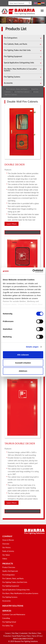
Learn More (12, 224)
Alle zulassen (23, 355)
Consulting (6, 618)
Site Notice (33, 633)
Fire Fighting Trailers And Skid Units (17, 50)
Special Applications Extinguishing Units (19, 63)
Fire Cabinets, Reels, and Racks (16, 44)
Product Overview (9, 567)
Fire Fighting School (9, 622)
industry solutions (13, 606)
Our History (7, 547)
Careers (8, 633)
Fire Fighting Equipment (13, 56)
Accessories (8, 83)
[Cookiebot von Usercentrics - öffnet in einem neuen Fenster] (33, 271)
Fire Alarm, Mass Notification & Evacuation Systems (20, 70)
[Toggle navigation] (41, 11)
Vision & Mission (8, 540)
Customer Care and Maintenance (14, 614)
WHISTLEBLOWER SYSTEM (23, 639)
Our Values (6, 555)
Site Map (15, 633)
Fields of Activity (8, 551)
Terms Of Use (37, 636)
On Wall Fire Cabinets (22, 92)
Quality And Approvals (10, 571)
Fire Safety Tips (8, 626)
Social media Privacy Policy (22, 636)
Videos (5, 559)
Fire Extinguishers (11, 38)
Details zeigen (32, 347)
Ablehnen (23, 371)
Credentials (24, 633)
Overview (6, 544)
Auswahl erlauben (23, 363)
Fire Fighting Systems (12, 77)
